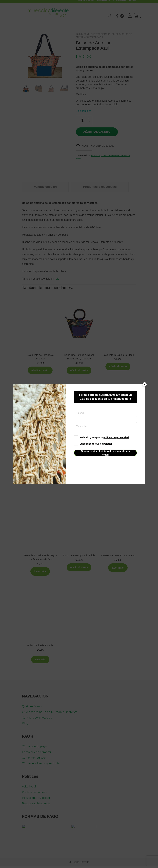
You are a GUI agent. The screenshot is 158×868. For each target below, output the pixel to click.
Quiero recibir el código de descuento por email (105, 453)
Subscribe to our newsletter (93, 444)
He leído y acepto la (101, 437)
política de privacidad (116, 437)
